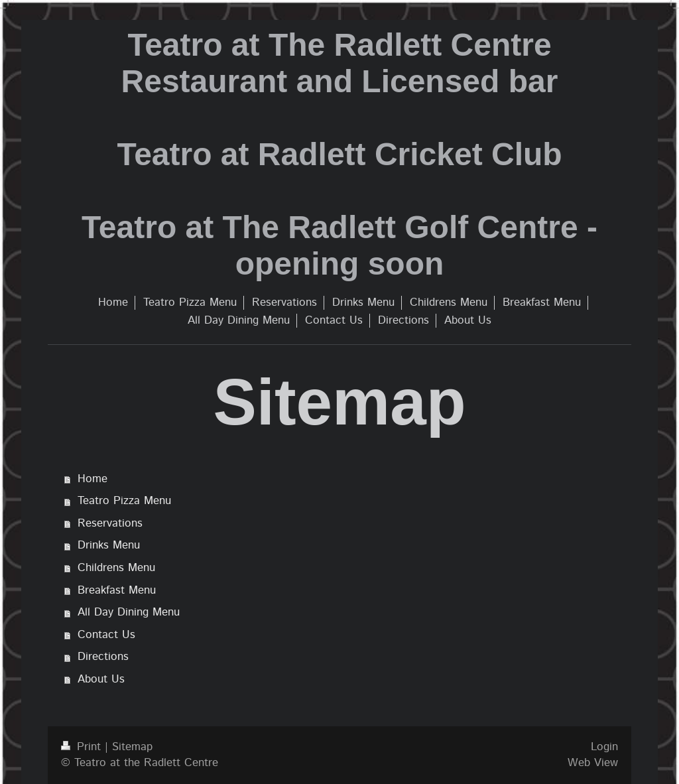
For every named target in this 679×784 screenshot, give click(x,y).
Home (93, 479)
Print (83, 747)
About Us (101, 679)
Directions (103, 657)
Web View (593, 763)
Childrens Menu (116, 568)
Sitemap (132, 747)
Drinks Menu (109, 545)
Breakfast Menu (117, 590)
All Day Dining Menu (129, 612)
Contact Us (106, 635)
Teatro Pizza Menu (124, 501)
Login (604, 747)
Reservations (110, 523)
